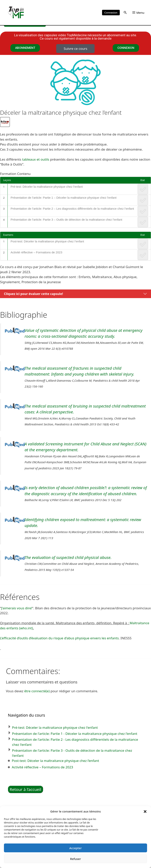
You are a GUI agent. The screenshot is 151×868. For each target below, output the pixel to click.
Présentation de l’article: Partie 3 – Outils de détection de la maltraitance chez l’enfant (66, 220)
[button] (145, 811)
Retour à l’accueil (25, 789)
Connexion (111, 13)
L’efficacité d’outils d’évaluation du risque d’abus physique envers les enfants (59, 638)
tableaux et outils (36, 159)
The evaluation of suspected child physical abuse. (68, 557)
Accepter (75, 848)
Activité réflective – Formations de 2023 (36, 252)
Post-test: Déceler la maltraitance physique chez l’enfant (47, 241)
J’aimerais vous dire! (17, 608)
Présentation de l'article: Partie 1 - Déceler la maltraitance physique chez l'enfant (75, 734)
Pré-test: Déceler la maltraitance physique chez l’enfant (47, 187)
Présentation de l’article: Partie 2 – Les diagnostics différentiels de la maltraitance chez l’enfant (72, 209)
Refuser (75, 859)
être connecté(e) (37, 691)
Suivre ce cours (75, 49)
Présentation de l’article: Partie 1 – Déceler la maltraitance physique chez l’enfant (64, 198)
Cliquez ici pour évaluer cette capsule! (33, 294)
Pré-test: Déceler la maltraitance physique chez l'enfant (55, 727)
